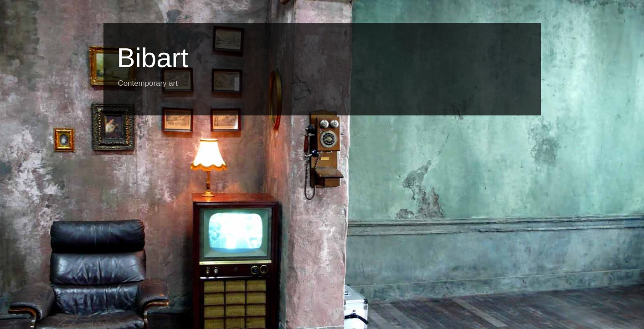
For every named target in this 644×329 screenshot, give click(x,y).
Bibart (153, 58)
